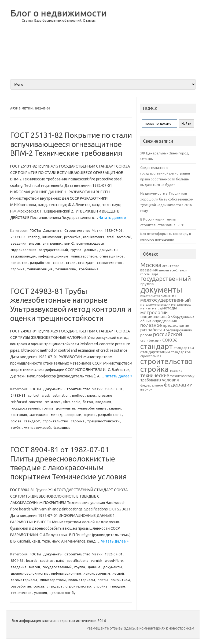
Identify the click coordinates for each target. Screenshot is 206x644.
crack (46, 395)
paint (60, 560)
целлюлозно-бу (62, 593)
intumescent (52, 237)
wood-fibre (114, 560)
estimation (61, 395)
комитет (168, 296)
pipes (91, 395)
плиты (103, 580)
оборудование (183, 317)
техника (176, 370)
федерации (178, 385)
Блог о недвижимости (59, 13)
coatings (47, 560)
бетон (88, 402)
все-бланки (178, 270)
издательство (150, 296)
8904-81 (17, 560)
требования (89, 269)
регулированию (179, 330)
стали (71, 263)
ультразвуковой (37, 427)
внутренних (52, 243)
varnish (97, 560)
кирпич (115, 408)
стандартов (181, 352)
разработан (40, 263)
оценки (90, 415)
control (34, 395)
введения (19, 243)
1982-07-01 (113, 230)
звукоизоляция (23, 256)
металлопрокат (182, 305)
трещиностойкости (103, 421)
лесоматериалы (24, 580)
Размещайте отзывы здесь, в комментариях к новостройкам (140, 628)
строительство (110, 263)
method (78, 395)
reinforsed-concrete (26, 402)
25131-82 (18, 237)
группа (76, 250)
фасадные (62, 427)
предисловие (176, 325)
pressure (105, 395)
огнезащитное (111, 256)
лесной (118, 573)
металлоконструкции (155, 305)
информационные (53, 256)
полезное (151, 325)
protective (72, 237)
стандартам (184, 348)
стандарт (86, 263)
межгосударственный (165, 300)
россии (146, 335)
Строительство (77, 230)
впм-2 (69, 243)
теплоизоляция (40, 269)
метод (56, 415)
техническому (182, 376)
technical (124, 237)
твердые (117, 586)
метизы (146, 308)
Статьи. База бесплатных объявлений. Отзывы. (59, 20)
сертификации (151, 340)
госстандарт (149, 274)
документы (109, 250)
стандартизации (155, 352)
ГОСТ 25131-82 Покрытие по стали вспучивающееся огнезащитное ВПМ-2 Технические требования (71, 144)
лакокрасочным (97, 573)
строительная (151, 356)
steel (111, 237)
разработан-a (110, 415)
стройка (18, 269)
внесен (34, 243)
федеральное (152, 385)
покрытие (19, 263)
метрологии (154, 312)
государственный (53, 250)
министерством (84, 256)
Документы (53, 230)
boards (32, 560)
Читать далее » (112, 218)
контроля (19, 415)
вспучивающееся (90, 243)
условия (41, 593)
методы (170, 308)
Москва (151, 265)
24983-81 (18, 395)
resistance (53, 402)
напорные (73, 415)
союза (58, 263)
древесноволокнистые (30, 573)
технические (66, 269)
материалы (39, 415)
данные (90, 250)
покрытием (120, 580)
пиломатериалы (82, 580)
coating (34, 237)
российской (168, 334)
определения (165, 321)
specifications (78, 560)
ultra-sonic (72, 402)
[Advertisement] (153, 37)
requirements (94, 237)
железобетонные (92, 408)
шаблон (146, 389)
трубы (16, 427)
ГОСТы (35, 230)
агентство (171, 266)
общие (146, 321)
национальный (155, 317)
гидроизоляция (23, 250)
